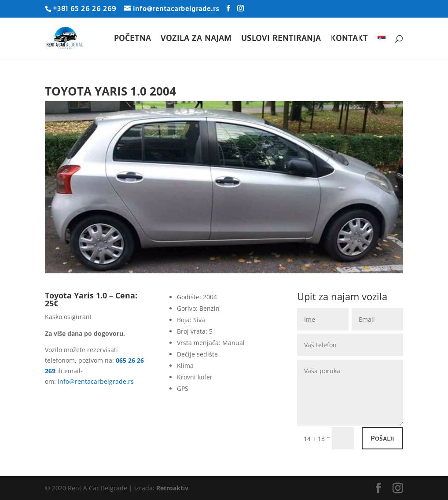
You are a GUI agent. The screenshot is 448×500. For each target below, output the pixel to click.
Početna (132, 39)
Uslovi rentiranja (281, 39)
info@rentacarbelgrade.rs (96, 381)
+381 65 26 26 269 (84, 9)
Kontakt (349, 39)
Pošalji (382, 438)
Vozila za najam (196, 39)
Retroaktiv (172, 488)
